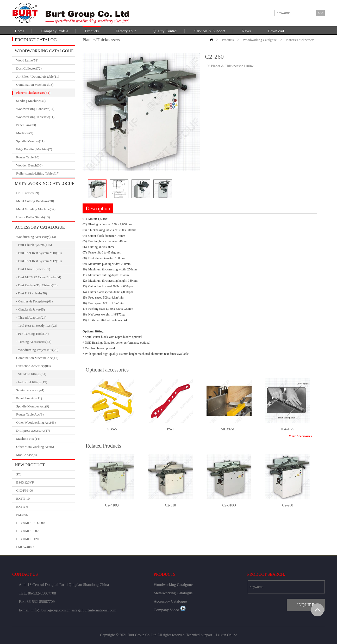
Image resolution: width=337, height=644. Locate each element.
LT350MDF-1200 (28, 539)
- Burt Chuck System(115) (34, 245)
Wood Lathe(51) (45, 60)
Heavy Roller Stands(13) (45, 217)
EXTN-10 (23, 499)
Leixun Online (226, 635)
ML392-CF (229, 429)
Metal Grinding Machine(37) (45, 209)
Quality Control (165, 31)
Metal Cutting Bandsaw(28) (45, 201)
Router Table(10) (45, 157)
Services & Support (210, 31)
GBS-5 (112, 429)
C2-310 (171, 505)
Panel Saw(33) (45, 125)
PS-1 (170, 429)
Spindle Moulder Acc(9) (45, 406)
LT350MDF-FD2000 (30, 523)
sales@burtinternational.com (94, 610)
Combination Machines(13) (45, 85)
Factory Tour (126, 31)
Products (92, 31)
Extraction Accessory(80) (45, 366)
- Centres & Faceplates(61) (34, 301)
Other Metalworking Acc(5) (45, 447)
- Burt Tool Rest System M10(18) (39, 253)
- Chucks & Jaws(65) (30, 309)
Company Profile (55, 31)
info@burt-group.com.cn (51, 610)
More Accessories (300, 436)
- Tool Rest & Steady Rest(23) (37, 326)
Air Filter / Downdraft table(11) (45, 77)
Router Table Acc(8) (45, 414)
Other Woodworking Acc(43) (45, 423)
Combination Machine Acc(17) (45, 358)
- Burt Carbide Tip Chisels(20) (37, 285)
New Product (30, 465)
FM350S (22, 515)
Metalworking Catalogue (45, 184)
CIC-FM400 (24, 490)
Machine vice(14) (45, 439)
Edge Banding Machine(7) (45, 149)
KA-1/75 (288, 429)
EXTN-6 (22, 507)
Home (20, 31)
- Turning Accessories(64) (34, 342)
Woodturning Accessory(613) (45, 237)
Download (276, 31)
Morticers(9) (45, 133)
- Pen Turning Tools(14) (32, 334)
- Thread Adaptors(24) (31, 317)
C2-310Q (229, 505)
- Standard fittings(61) (31, 374)
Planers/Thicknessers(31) (45, 93)
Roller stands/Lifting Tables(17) (45, 174)
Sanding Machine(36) (45, 101)
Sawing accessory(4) (45, 390)
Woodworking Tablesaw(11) (45, 117)
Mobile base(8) (45, 455)
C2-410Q (112, 505)
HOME (211, 40)
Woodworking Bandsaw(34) (45, 109)
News (246, 31)
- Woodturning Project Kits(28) (37, 350)
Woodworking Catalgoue (44, 51)
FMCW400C (25, 547)
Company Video (170, 610)
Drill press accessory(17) (45, 431)
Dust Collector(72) (45, 69)
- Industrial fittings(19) (32, 382)
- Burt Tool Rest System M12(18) (39, 261)
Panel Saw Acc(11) (45, 398)
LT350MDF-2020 (28, 531)
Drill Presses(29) (45, 193)
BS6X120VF (25, 482)
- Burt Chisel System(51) (33, 269)
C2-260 (288, 505)
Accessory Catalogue (40, 227)
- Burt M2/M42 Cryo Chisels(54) (39, 277)
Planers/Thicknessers (300, 40)
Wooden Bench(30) (45, 165)
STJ (19, 474)
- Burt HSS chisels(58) (32, 293)
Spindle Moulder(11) (45, 141)
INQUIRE (306, 605)
